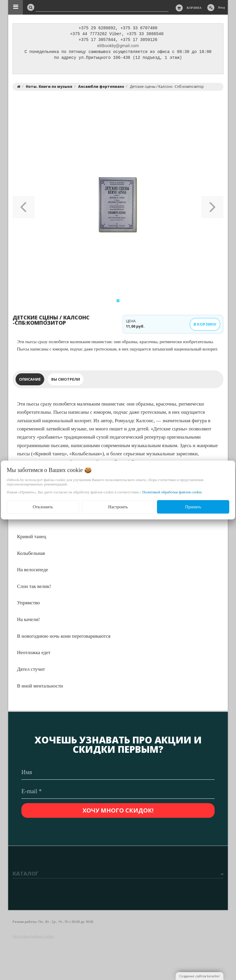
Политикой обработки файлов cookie (172, 492)
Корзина (194, 8)
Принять (193, 507)
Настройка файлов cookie (33, 936)
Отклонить (43, 507)
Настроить (118, 507)
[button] (24, 206)
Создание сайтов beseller (200, 976)
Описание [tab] (30, 381)
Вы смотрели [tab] (66, 381)
